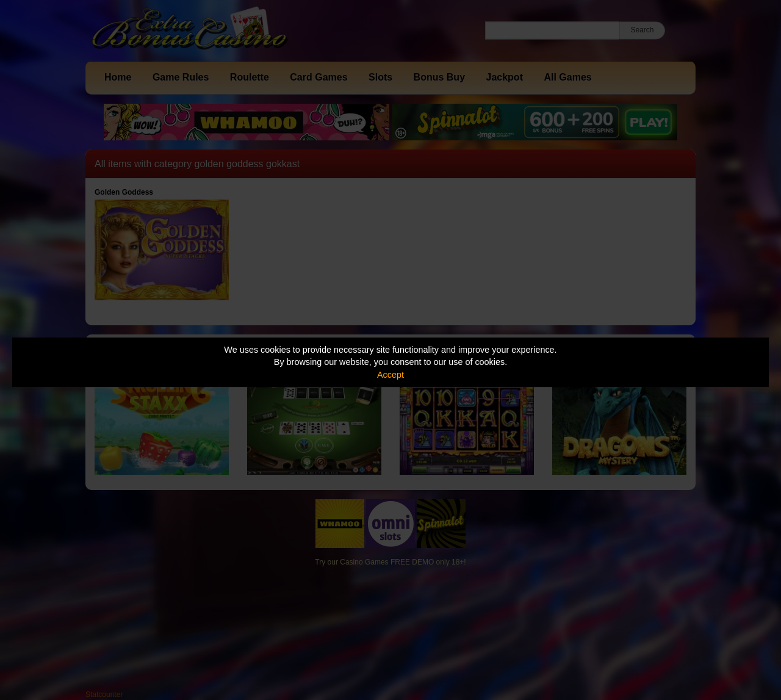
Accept (390, 375)
